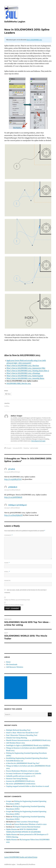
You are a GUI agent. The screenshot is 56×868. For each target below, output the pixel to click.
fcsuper (9, 448)
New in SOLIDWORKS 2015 (34, 40)
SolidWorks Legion (15, 22)
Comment (8, 535)
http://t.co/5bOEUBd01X (13, 497)
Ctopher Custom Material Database (28, 827)
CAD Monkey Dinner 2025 (16, 743)
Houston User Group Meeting (17, 779)
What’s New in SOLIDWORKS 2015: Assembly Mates (25, 378)
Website (7, 581)
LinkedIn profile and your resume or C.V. (21, 776)
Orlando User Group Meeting (17, 738)
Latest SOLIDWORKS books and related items (21, 857)
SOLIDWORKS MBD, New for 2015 (19, 383)
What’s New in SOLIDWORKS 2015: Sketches (23, 366)
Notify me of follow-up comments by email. (17, 600)
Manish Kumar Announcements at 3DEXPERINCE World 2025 (28, 740)
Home (8, 662)
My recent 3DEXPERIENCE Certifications (21, 784)
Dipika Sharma (12, 829)
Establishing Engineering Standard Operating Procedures (27, 758)
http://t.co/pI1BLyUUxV (13, 479)
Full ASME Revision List (15, 761)
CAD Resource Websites (15, 667)
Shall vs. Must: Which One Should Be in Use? (22, 733)
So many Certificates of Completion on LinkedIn (24, 773)
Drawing (26, 448)
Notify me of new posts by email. (14, 605)
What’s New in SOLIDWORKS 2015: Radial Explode (25, 376)
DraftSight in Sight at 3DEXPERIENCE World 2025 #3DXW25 (28, 745)
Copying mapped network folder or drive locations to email (27, 786)
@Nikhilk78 (13, 487)
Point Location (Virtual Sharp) (27, 822)
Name (7, 563)
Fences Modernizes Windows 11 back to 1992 (22, 771)
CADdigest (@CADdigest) (17, 505)
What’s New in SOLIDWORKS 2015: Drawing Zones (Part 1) (28, 371)
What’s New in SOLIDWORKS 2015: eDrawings (23, 373)
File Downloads (12, 664)
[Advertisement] (16, 688)
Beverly (9, 824)
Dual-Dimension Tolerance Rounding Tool (22, 735)
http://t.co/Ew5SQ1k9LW (13, 515)
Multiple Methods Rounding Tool (18, 730)
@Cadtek (12, 469)
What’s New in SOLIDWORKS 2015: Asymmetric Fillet (26, 368)
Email (7, 572)
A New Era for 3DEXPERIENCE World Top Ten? (23, 763)
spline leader (34, 448)
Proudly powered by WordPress (26, 864)
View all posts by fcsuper (38, 441)
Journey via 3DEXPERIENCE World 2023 (20, 781)
